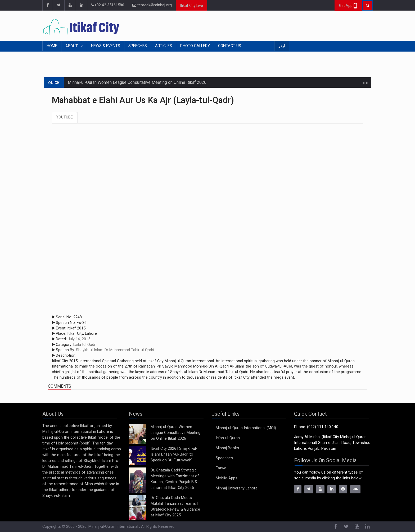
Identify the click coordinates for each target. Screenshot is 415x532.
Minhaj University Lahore (237, 488)
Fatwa (221, 468)
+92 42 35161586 (108, 5)
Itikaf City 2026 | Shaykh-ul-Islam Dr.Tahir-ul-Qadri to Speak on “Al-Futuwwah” (174, 454)
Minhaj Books (227, 448)
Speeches (138, 46)
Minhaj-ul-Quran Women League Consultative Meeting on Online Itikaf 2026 (137, 82)
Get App (348, 6)
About (72, 46)
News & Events (106, 46)
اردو (282, 46)
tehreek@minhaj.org (152, 5)
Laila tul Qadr (84, 345)
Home (52, 46)
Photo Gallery (195, 46)
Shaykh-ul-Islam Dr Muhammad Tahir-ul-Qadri (115, 350)
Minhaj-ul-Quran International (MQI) (246, 428)
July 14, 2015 (79, 339)
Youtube (64, 117)
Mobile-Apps (227, 478)
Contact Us (230, 46)
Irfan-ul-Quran (228, 438)
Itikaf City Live (191, 6)
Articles (164, 46)
